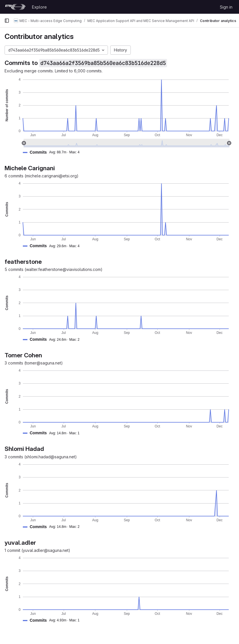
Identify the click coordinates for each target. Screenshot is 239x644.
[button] (53, 152)
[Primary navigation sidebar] (7, 21)
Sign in (226, 7)
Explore (39, 7)
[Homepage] (15, 7)
